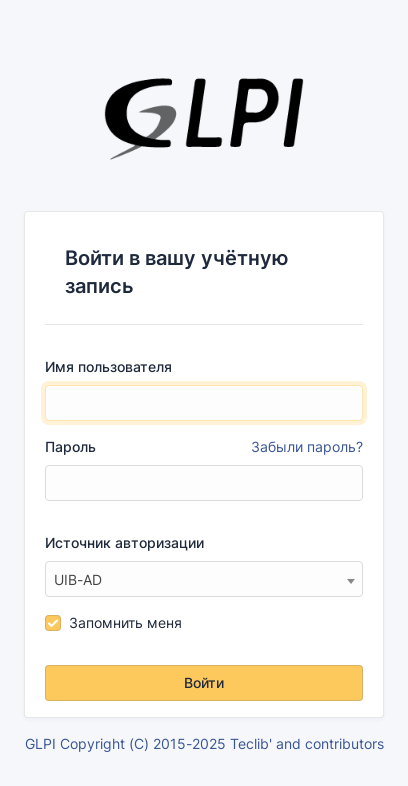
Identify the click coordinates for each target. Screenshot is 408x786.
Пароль (204, 447)
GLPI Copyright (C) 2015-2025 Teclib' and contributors (204, 743)
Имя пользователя (108, 366)
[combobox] (204, 579)
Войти (204, 682)
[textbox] (204, 580)
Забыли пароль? (307, 446)
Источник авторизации (124, 542)
